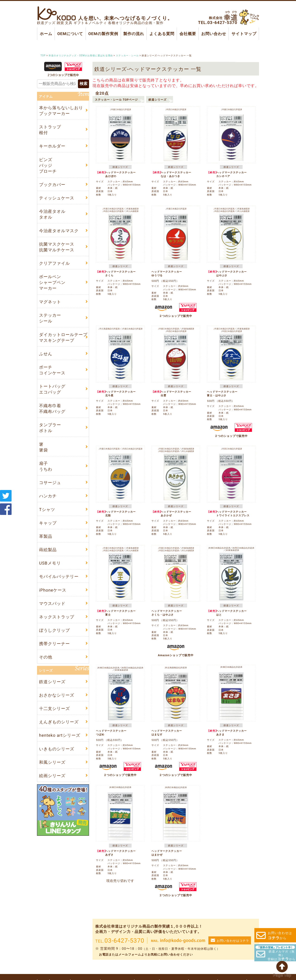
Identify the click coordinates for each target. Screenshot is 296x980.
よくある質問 (162, 34)
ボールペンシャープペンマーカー (52, 283)
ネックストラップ (57, 617)
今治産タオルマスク (59, 231)
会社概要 (188, 34)
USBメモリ (50, 563)
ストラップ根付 (50, 130)
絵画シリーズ (52, 776)
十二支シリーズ (54, 708)
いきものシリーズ (57, 749)
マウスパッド (52, 603)
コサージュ (50, 482)
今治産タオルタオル (52, 214)
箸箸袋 (43, 447)
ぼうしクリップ (54, 630)
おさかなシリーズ (57, 695)
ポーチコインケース (52, 370)
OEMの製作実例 (103, 34)
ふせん (46, 354)
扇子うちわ (46, 466)
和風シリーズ (52, 762)
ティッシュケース (57, 198)
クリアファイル (54, 263)
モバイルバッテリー (59, 577)
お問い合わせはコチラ (233, 941)
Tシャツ (47, 510)
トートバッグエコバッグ (52, 389)
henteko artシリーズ (60, 735)
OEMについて (70, 34)
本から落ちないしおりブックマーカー (61, 111)
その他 (46, 657)
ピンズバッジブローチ (48, 165)
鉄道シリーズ (157, 99)
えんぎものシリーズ (59, 722)
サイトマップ (244, 34)
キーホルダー (52, 146)
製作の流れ (134, 34)
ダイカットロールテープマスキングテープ (63, 337)
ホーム (46, 34)
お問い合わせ (214, 34)
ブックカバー (52, 185)
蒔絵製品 (48, 550)
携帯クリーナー (54, 644)
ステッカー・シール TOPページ (116, 99)
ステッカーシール (50, 318)
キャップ (48, 523)
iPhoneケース (53, 590)
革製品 (46, 536)
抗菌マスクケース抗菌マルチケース (57, 247)
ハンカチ (48, 496)
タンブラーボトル (50, 428)
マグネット (50, 302)
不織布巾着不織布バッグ (52, 409)
